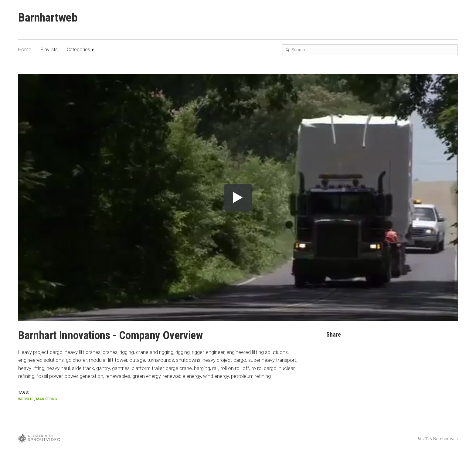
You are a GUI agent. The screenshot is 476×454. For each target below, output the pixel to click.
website (26, 399)
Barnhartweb (49, 17)
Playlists (49, 50)
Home (25, 50)
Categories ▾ (80, 50)
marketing (47, 399)
